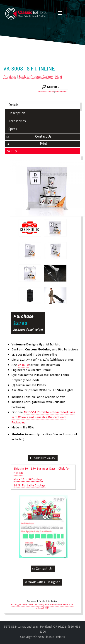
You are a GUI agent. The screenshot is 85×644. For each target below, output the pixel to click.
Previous (10, 77)
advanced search (46, 92)
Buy (12, 151)
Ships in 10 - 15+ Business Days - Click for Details (42, 471)
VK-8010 (23, 365)
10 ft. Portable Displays (30, 485)
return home (61, 92)
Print (27, 144)
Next (59, 77)
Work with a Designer (42, 582)
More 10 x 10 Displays (28, 479)
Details (14, 105)
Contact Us (29, 137)
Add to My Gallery (42, 458)
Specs (13, 129)
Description (17, 113)
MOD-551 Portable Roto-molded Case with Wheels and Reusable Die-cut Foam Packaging (43, 417)
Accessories (17, 121)
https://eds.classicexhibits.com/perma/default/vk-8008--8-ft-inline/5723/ (42, 606)
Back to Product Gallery (36, 77)
